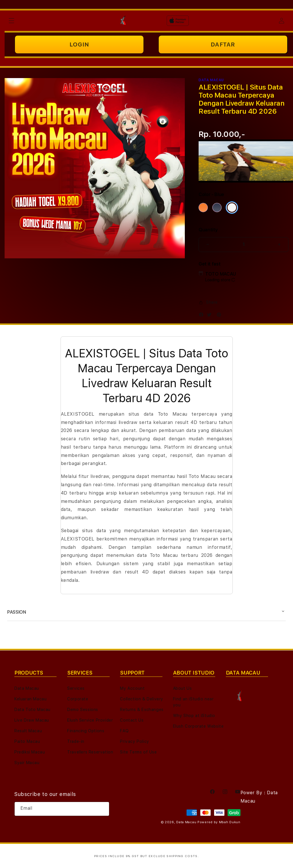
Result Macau (28, 731)
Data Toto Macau (32, 710)
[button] (11, 21)
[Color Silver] (232, 208)
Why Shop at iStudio (194, 716)
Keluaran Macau (30, 699)
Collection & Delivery (142, 699)
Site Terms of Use (138, 752)
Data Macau (27, 688)
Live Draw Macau (32, 720)
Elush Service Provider (90, 720)
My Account (132, 688)
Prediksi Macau (30, 752)
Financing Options (86, 731)
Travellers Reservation (90, 752)
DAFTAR (223, 44)
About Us (183, 688)
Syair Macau (27, 763)
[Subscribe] (103, 809)
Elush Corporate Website (198, 726)
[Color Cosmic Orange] (203, 208)
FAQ (124, 731)
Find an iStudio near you (193, 702)
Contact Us (132, 720)
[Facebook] (203, 316)
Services (76, 688)
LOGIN (79, 44)
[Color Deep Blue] (217, 208)
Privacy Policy (134, 741)
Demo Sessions (83, 710)
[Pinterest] (220, 316)
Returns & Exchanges (142, 710)
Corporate (78, 699)
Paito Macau (27, 741)
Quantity (208, 230)
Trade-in (76, 741)
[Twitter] (211, 316)
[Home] (124, 21)
